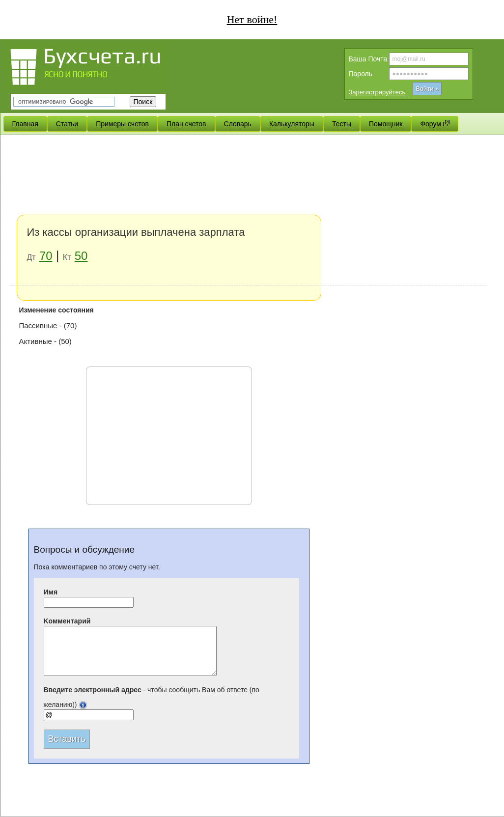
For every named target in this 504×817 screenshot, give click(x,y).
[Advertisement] (248, 211)
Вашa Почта (368, 59)
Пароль (361, 74)
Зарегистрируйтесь (377, 92)
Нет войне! (252, 19)
